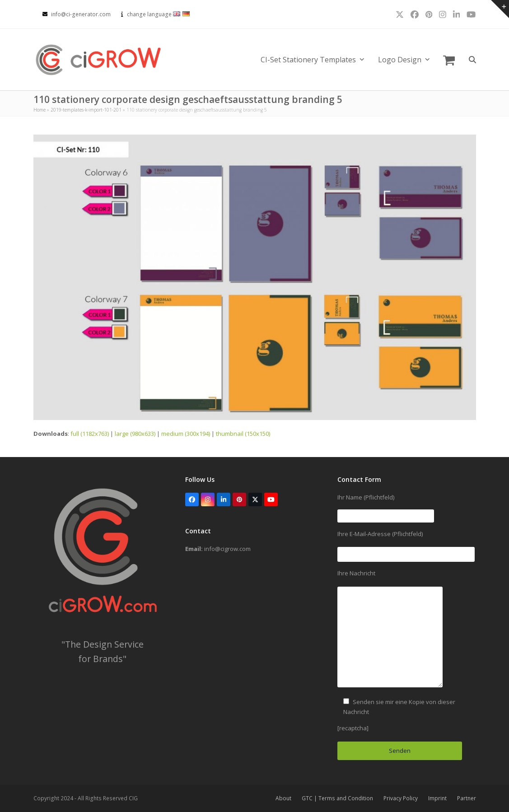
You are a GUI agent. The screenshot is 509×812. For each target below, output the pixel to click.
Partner (467, 798)
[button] (449, 60)
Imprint (437, 798)
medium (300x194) (186, 434)
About (283, 798)
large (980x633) (135, 434)
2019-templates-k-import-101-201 (86, 110)
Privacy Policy (401, 798)
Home (40, 110)
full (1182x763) (90, 434)
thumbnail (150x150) (243, 434)
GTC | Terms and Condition (337, 798)
